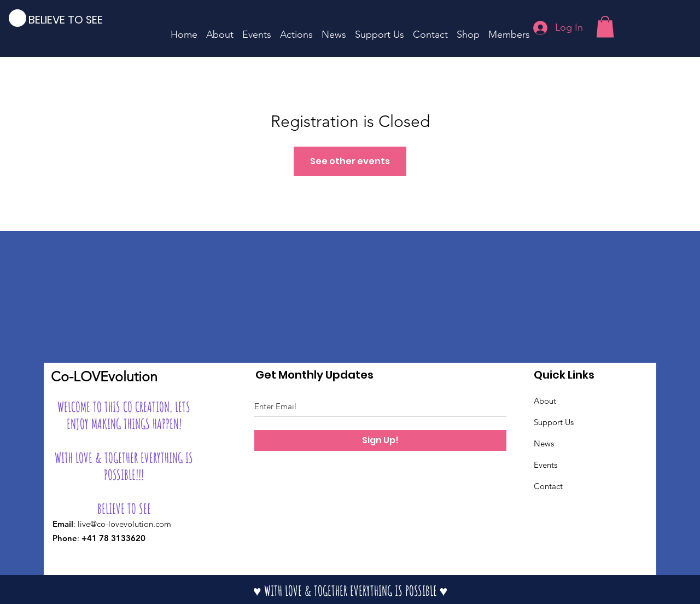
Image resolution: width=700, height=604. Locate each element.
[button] (605, 27)
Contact (548, 486)
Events (546, 465)
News (544, 443)
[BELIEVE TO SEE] (73, 19)
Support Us (554, 422)
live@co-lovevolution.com (124, 524)
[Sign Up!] (380, 440)
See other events (350, 161)
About (545, 401)
